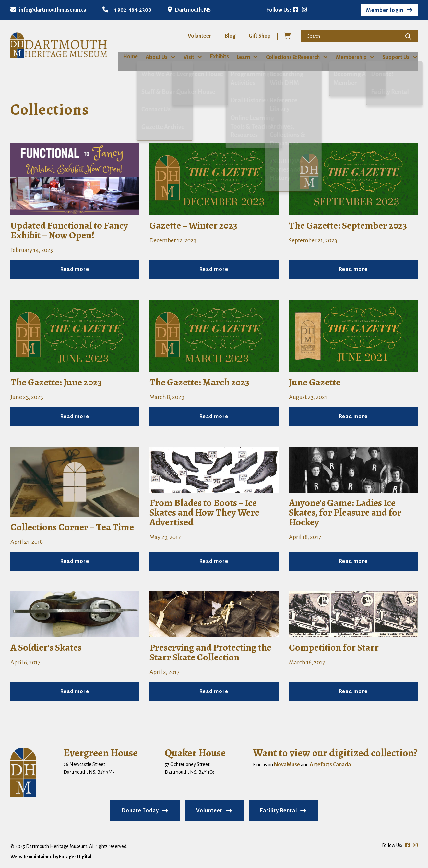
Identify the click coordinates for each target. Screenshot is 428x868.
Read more (75, 269)
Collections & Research (294, 57)
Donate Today (140, 810)
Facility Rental (279, 810)
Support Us (398, 57)
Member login (385, 10)
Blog (230, 36)
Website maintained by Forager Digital (51, 856)
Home (125, 57)
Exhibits (218, 57)
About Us (154, 57)
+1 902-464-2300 (127, 10)
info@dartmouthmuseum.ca (48, 10)
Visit (187, 57)
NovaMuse (287, 764)
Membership (352, 57)
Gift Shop (260, 36)
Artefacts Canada (331, 764)
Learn (244, 57)
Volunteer (200, 36)
